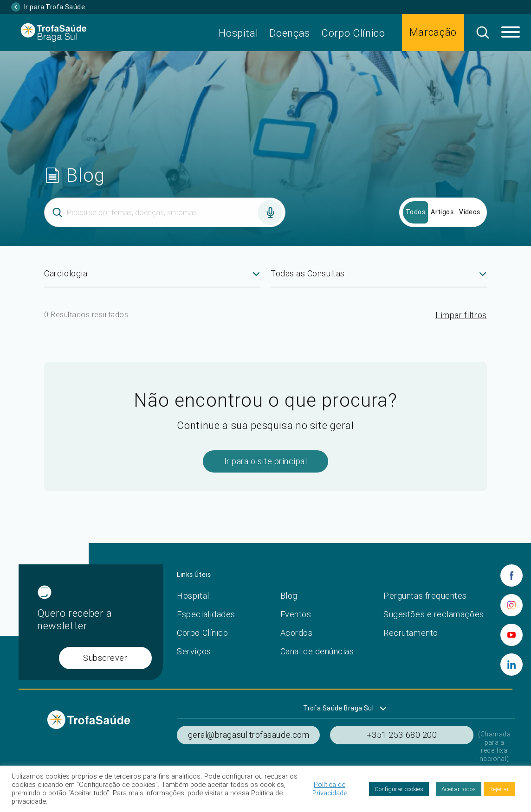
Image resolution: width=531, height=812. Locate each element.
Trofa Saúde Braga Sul (338, 708)
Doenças (290, 33)
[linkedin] (512, 665)
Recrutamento (411, 633)
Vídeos (470, 212)
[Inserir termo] (165, 212)
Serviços (194, 651)
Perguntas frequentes (425, 596)
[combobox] (152, 277)
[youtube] (512, 635)
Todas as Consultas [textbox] (308, 273)
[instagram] (512, 605)
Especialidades (206, 614)
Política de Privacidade (330, 789)
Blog (289, 596)
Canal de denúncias (317, 651)
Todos (415, 212)
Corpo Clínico (353, 33)
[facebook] (512, 575)
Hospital (238, 33)
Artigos (442, 212)
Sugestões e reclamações (434, 614)
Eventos (296, 614)
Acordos (297, 633)
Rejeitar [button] (499, 789)
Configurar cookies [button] (399, 789)
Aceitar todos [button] (459, 789)
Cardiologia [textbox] (66, 273)
